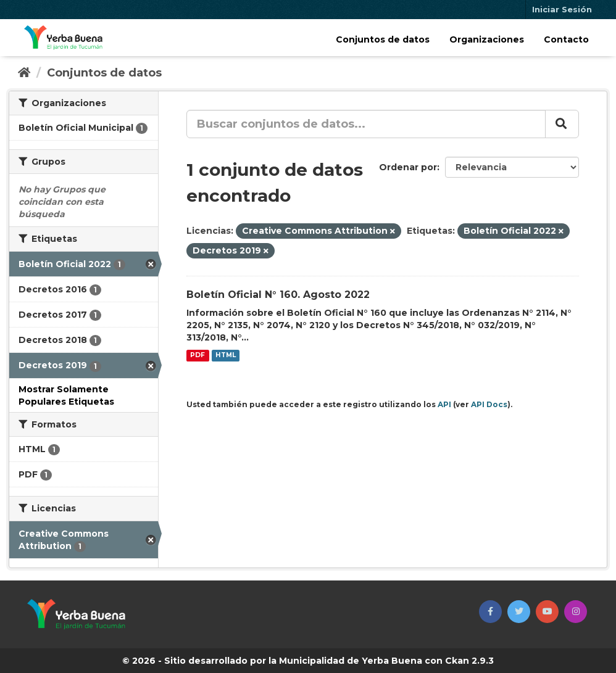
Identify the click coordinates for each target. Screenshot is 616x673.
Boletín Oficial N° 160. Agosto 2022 (278, 295)
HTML (226, 356)
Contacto (566, 39)
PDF (198, 356)
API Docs (489, 404)
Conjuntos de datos (383, 39)
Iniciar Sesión (562, 9)
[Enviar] (562, 124)
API (444, 404)
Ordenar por (408, 167)
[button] (490, 612)
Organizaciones (487, 39)
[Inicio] (24, 73)
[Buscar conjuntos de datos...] (366, 124)
